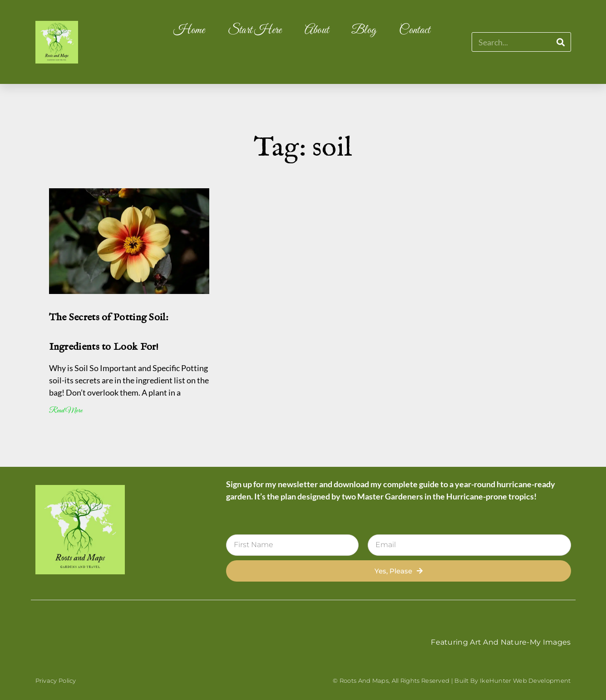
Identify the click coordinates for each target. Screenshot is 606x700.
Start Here (255, 30)
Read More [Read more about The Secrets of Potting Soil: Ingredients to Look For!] (66, 411)
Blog (364, 30)
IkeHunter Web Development (525, 680)
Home (189, 30)
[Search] (561, 42)
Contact (414, 30)
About (317, 30)
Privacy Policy (56, 680)
